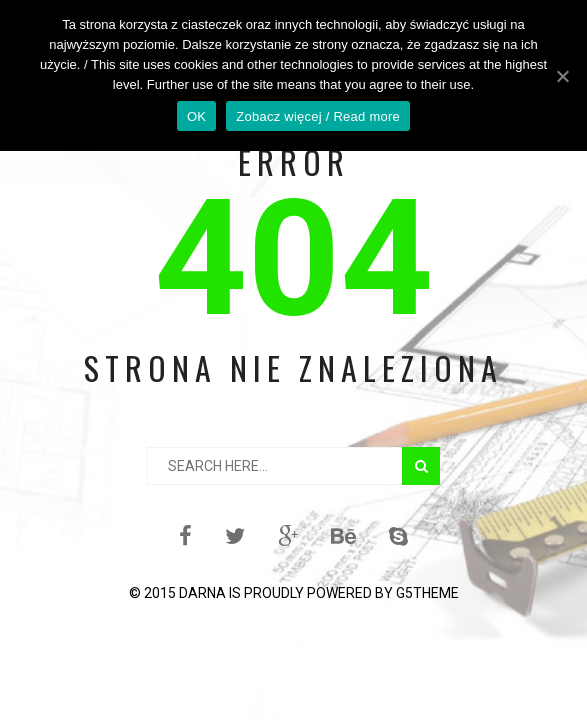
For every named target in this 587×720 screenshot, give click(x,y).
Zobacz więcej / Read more (318, 116)
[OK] (562, 76)
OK (196, 116)
